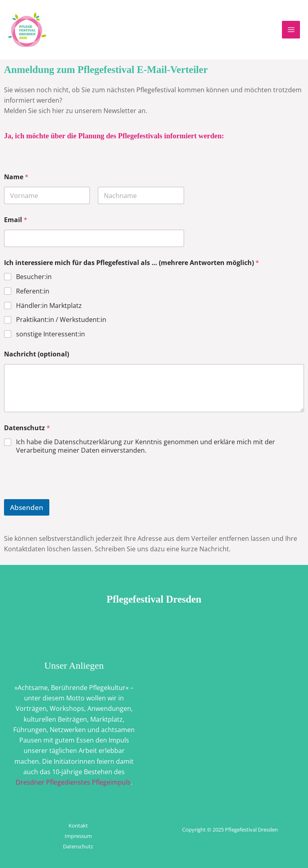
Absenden (27, 507)
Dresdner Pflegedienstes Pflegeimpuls (73, 782)
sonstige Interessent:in (51, 334)
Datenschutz (27, 428)
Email (16, 220)
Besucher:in (34, 277)
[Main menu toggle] (291, 30)
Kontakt (78, 826)
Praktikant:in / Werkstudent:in (61, 320)
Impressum (78, 836)
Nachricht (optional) (36, 354)
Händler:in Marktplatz (49, 306)
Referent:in (33, 291)
